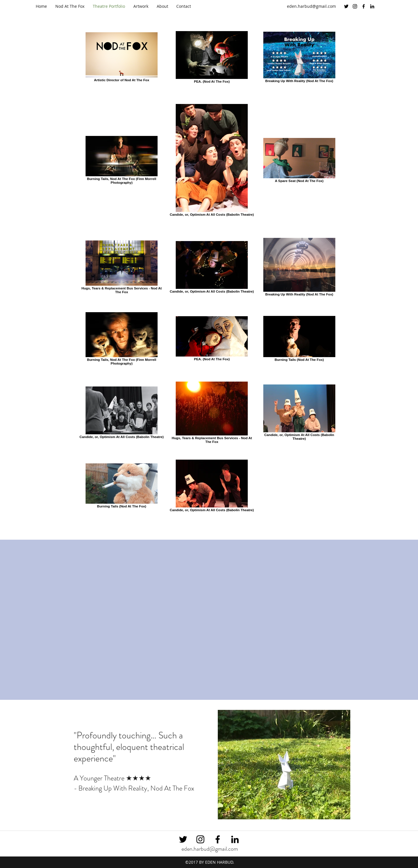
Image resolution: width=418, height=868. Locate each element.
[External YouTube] (209, 615)
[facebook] (364, 6)
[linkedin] (372, 6)
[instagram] (355, 6)
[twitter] (346, 6)
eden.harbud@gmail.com (311, 6)
